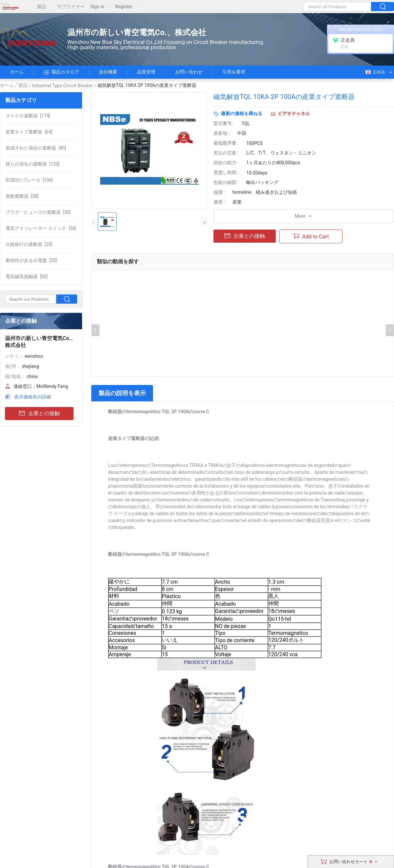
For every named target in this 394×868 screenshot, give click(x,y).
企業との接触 (39, 414)
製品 (42, 7)
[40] (36, 148)
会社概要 (108, 72)
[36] (41, 228)
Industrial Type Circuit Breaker (63, 86)
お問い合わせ (189, 72)
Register (124, 7)
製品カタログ (61, 72)
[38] (22, 196)
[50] (38, 212)
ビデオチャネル (294, 113)
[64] (29, 132)
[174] (28, 116)
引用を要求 (234, 72)
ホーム (17, 72)
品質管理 (146, 72)
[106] (29, 180)
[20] (29, 244)
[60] (27, 276)
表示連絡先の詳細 (33, 397)
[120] (33, 164)
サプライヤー (71, 7)
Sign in (97, 7)
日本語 (375, 72)
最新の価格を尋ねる (242, 113)
